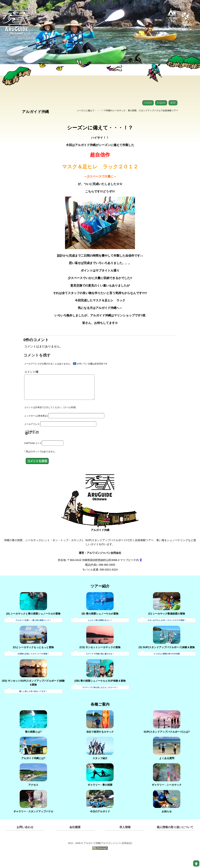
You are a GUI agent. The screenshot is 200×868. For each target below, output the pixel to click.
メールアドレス (32, 435)
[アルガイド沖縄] (100, 502)
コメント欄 (31, 378)
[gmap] (141, 572)
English (161, 103)
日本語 (148, 103)
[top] (196, 863)
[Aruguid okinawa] (17, 25)
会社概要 (75, 839)
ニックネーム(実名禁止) (36, 427)
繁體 (173, 103)
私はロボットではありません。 (42, 463)
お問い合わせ (25, 839)
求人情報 (125, 839)
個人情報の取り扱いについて (175, 839)
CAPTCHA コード (33, 455)
